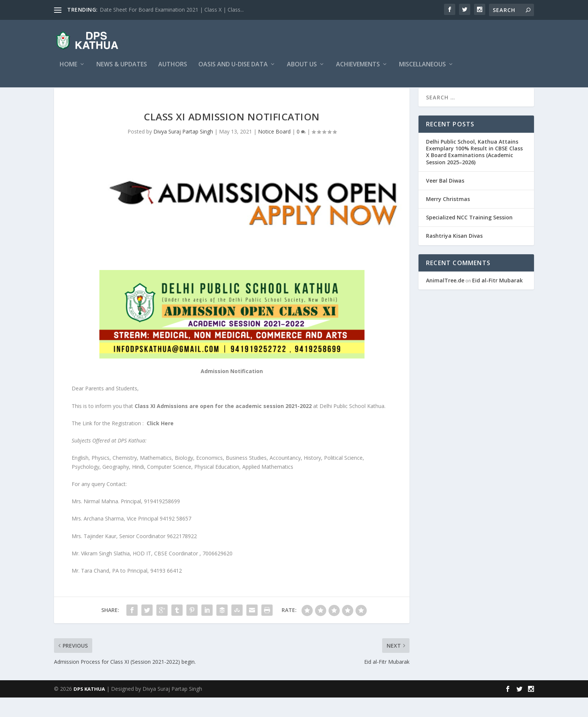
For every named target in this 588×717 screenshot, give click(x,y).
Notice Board (274, 151)
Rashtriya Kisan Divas (454, 255)
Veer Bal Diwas (445, 200)
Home (68, 70)
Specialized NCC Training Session (469, 237)
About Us (302, 70)
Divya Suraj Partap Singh (183, 151)
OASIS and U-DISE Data (233, 70)
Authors (173, 70)
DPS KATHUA (89, 708)
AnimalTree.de (445, 300)
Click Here (160, 443)
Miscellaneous (422, 70)
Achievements (358, 70)
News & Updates (122, 70)
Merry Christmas (448, 218)
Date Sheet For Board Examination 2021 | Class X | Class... (172, 10)
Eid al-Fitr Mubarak (497, 300)
